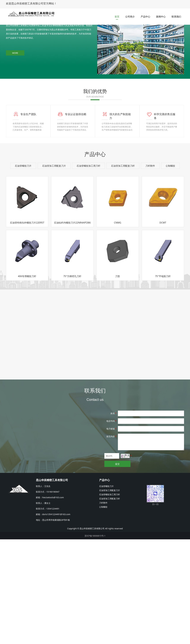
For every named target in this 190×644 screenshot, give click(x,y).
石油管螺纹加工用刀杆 (88, 270)
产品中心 (145, 15)
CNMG (118, 327)
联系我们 (176, 15)
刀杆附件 (150, 270)
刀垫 (118, 381)
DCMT (163, 327)
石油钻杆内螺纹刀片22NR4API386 (72, 327)
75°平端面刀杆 (163, 381)
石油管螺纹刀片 (23, 270)
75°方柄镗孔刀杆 (72, 381)
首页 (117, 15)
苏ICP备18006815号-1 (95, 640)
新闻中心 (161, 15)
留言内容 (112, 541)
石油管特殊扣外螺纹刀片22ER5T (27, 327)
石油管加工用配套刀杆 (123, 270)
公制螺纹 (170, 270)
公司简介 (130, 15)
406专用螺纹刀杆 (27, 381)
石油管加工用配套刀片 (54, 270)
